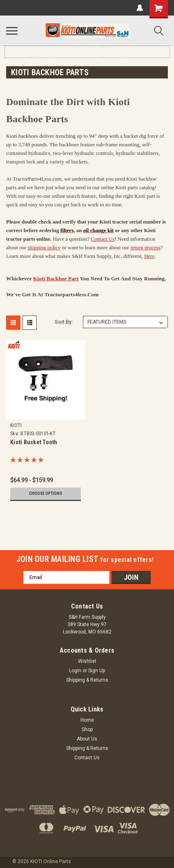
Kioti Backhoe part (56, 279)
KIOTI (16, 425)
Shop (87, 729)
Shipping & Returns (87, 680)
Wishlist (87, 661)
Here (149, 256)
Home (87, 720)
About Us (87, 739)
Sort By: (64, 322)
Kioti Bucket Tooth (34, 442)
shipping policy (44, 247)
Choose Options (46, 493)
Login (75, 671)
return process (145, 247)
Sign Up (97, 671)
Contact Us (103, 239)
